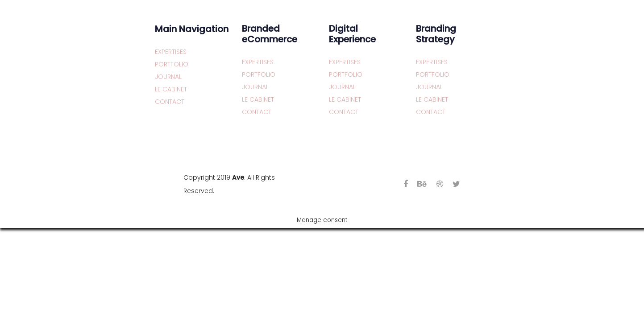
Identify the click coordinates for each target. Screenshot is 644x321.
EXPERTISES (171, 52)
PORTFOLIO (172, 64)
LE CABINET (171, 89)
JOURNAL (168, 77)
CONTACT (170, 102)
